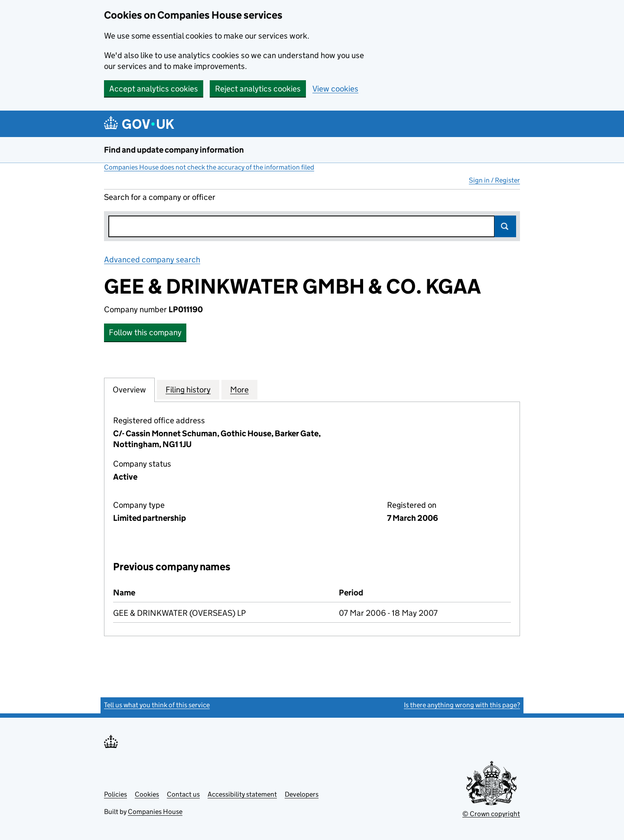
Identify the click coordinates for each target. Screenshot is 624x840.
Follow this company (145, 332)
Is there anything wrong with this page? (462, 705)
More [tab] (239, 389)
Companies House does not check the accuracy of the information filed (209, 167)
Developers (302, 794)
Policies (115, 794)
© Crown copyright (491, 814)
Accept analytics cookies (154, 89)
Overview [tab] (129, 389)
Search (505, 226)
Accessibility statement (242, 794)
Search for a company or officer (160, 197)
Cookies (147, 794)
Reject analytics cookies (258, 89)
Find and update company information (174, 150)
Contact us (183, 794)
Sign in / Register (494, 180)
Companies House (155, 812)
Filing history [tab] (188, 389)
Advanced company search (152, 260)
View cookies (335, 89)
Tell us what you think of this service (157, 705)
